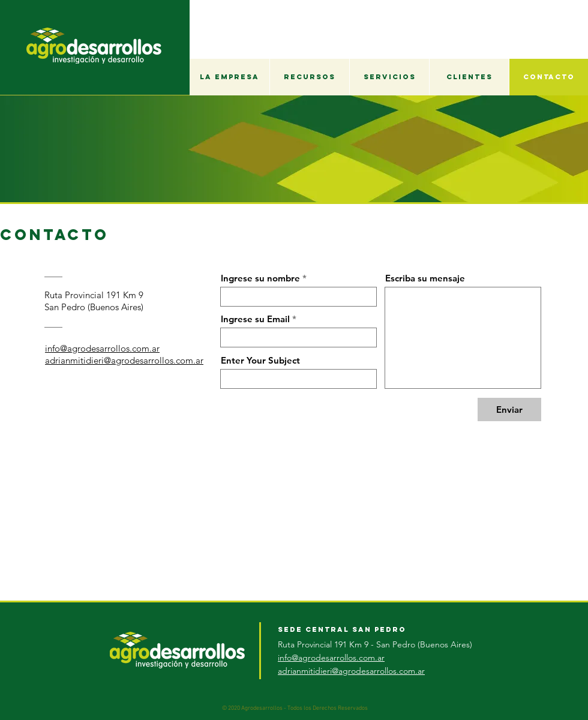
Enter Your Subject (260, 360)
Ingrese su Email (255, 319)
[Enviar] (509, 409)
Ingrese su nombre (260, 278)
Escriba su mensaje (425, 278)
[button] (229, 77)
